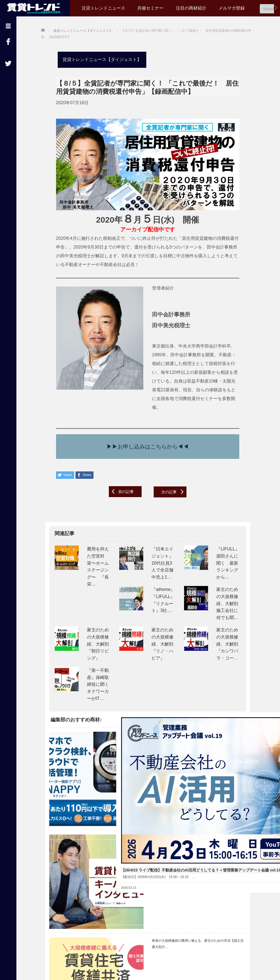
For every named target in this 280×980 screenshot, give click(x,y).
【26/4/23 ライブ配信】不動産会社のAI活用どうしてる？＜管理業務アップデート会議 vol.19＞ (146, 774)
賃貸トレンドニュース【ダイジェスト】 (98, 59)
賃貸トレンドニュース (103, 8)
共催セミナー (150, 8)
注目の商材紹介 (191, 8)
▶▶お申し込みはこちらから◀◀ (146, 440)
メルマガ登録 (232, 8)
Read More (164, 804)
